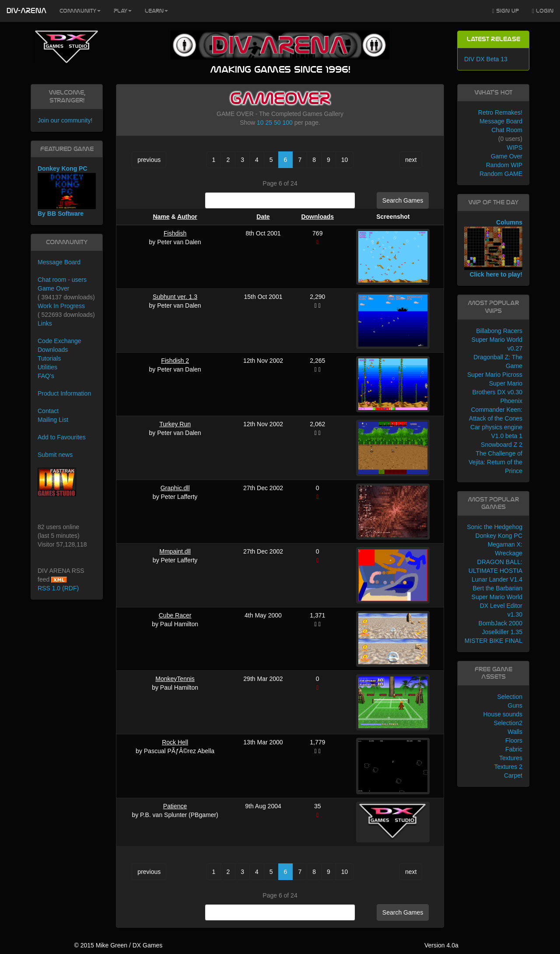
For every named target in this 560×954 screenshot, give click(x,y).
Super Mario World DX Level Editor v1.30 (497, 606)
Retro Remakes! (500, 112)
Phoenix (511, 401)
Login (543, 11)
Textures (511, 758)
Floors (514, 740)
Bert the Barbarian (497, 588)
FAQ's (46, 376)
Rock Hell (175, 742)
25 (269, 123)
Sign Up (506, 11)
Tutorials (49, 358)
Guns (515, 705)
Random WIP (504, 165)
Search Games (403, 200)
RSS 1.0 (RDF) (58, 588)
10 (260, 123)
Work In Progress (61, 306)
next (411, 160)
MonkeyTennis (175, 679)
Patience (175, 806)
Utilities (47, 367)
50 (277, 123)
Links (45, 323)
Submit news (55, 455)
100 (287, 123)
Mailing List (53, 420)
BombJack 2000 (500, 623)
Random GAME (501, 174)
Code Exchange (59, 341)
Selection (510, 697)
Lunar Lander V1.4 (497, 579)
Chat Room (507, 130)
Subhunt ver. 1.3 (175, 297)
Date (263, 217)
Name (161, 217)
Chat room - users (62, 280)
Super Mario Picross (495, 375)
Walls (515, 732)
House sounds (503, 714)
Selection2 (508, 723)
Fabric (514, 749)
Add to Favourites (62, 437)
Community (80, 11)
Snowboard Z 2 (502, 445)
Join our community (64, 120)
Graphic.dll (175, 488)
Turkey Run (175, 424)
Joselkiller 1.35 (502, 632)
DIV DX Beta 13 (486, 59)
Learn (156, 11)
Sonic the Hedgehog (495, 527)
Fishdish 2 (175, 361)
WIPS (514, 147)
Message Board (59, 262)
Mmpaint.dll (175, 551)
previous (149, 160)
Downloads (317, 217)
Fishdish (175, 233)
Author (187, 217)
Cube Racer (175, 615)
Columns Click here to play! (493, 249)
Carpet (513, 775)
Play (123, 11)
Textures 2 (508, 767)
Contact (48, 411)
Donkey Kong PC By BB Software (67, 191)
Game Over (53, 288)
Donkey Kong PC (499, 536)
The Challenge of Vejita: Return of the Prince (495, 462)
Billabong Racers (499, 331)
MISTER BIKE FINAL (493, 641)
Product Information (64, 393)
